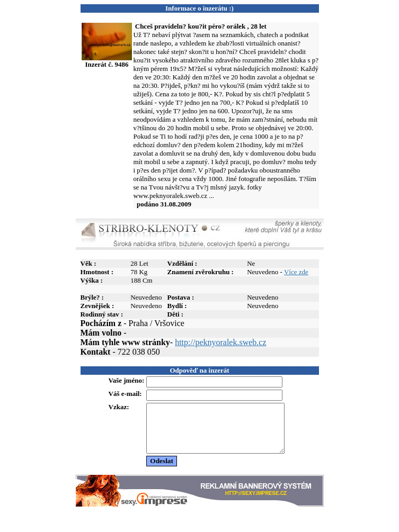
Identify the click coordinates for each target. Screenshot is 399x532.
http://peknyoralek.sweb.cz (220, 342)
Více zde (296, 272)
